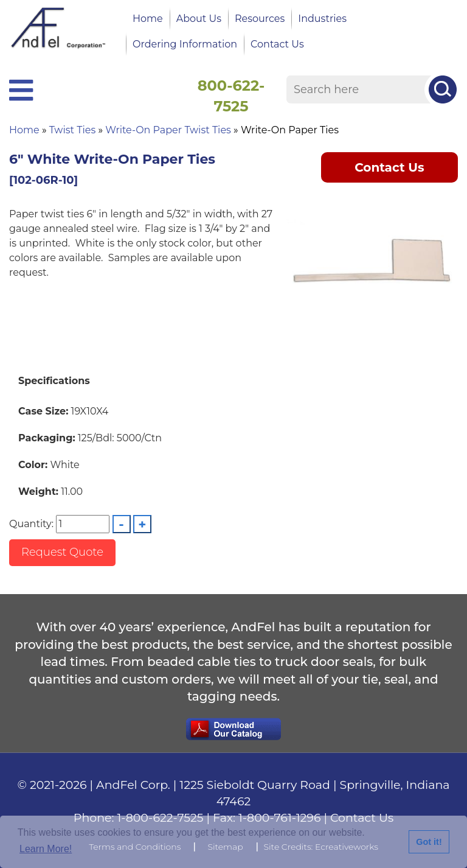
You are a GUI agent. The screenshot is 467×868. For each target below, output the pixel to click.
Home (148, 19)
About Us (199, 19)
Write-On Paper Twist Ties (168, 130)
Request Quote (62, 552)
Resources (260, 19)
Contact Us (277, 44)
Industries (322, 19)
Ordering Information (185, 44)
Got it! (429, 842)
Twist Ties (72, 130)
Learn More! (46, 849)
